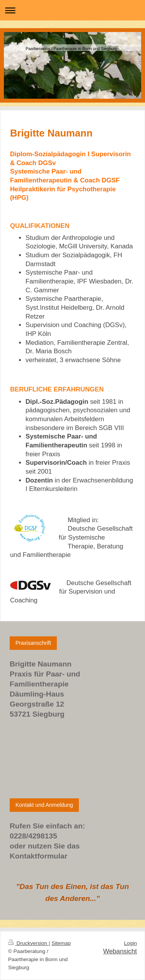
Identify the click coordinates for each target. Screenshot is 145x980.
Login (130, 943)
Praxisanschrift (33, 643)
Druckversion (28, 943)
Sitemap (61, 943)
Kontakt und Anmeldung (44, 805)
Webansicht (120, 951)
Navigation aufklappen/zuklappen (72, 10)
